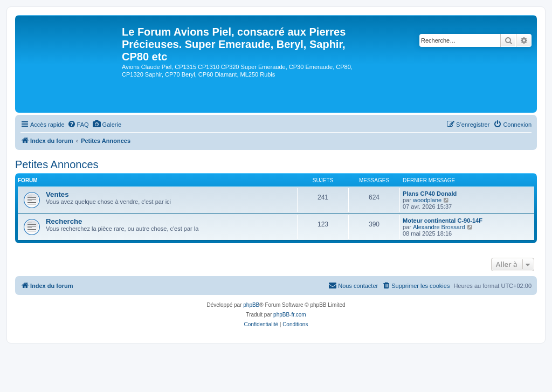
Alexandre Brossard (439, 227)
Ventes (57, 194)
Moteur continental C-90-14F (443, 221)
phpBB (251, 305)
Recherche (64, 221)
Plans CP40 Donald (430, 194)
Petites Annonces (57, 164)
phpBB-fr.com (290, 315)
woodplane (427, 200)
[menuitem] (78, 125)
